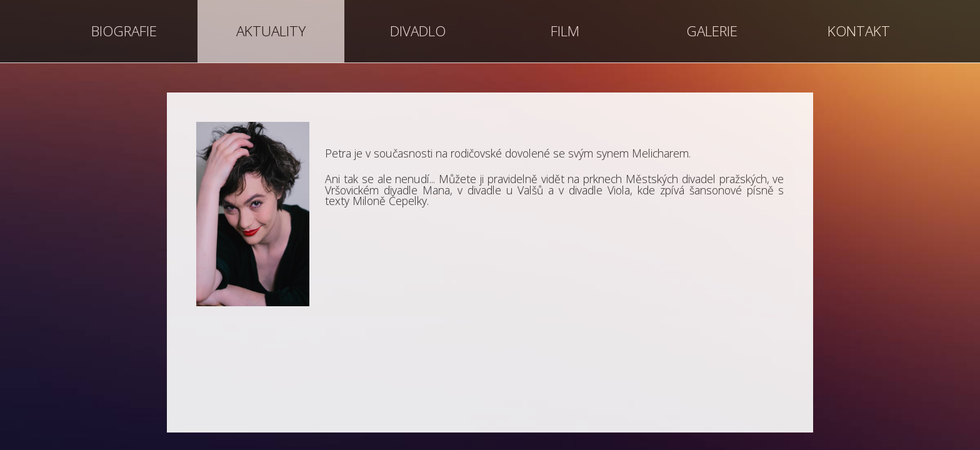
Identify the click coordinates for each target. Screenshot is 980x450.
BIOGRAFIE (124, 31)
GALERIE (712, 31)
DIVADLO (418, 31)
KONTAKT (859, 31)
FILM (565, 31)
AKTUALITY (271, 31)
